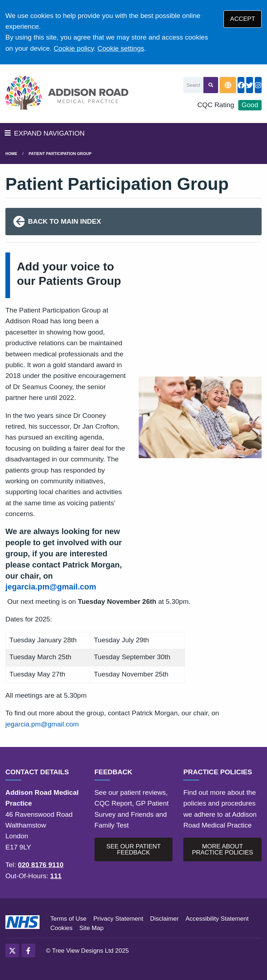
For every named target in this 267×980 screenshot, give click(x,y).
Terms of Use (68, 919)
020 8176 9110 (41, 865)
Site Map (91, 928)
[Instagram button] (258, 85)
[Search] (193, 85)
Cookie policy (74, 48)
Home (11, 154)
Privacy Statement (118, 919)
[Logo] (67, 94)
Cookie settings (121, 48)
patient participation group (60, 154)
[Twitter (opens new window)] (12, 951)
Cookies (61, 928)
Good (250, 105)
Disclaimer (164, 919)
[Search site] (211, 85)
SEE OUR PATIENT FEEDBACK (133, 849)
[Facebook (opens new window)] (28, 951)
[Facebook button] (241, 85)
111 (56, 876)
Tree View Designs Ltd (83, 951)
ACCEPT (243, 19)
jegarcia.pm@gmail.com (51, 587)
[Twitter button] (250, 85)
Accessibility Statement (217, 919)
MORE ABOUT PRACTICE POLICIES (222, 849)
